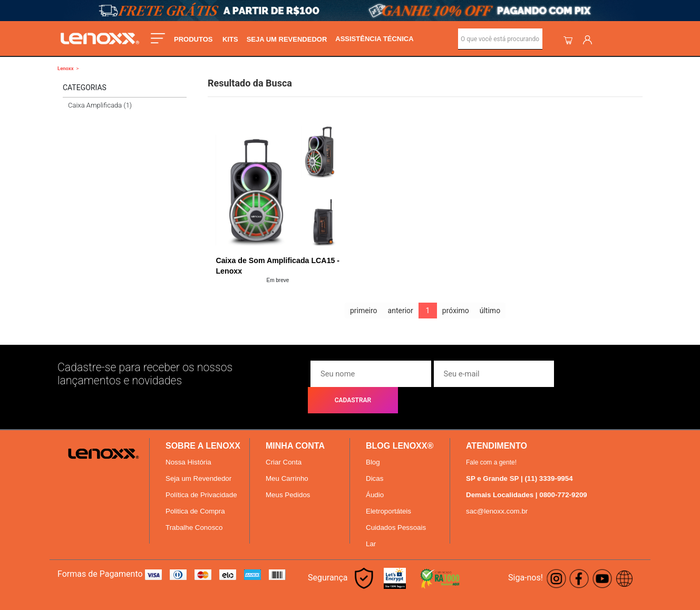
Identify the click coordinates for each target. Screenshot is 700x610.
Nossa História (188, 439)
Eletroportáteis (388, 488)
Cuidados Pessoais (396, 504)
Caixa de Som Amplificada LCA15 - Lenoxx (276, 266)
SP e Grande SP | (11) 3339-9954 (519, 455)
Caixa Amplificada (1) (100, 105)
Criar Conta (284, 439)
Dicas (375, 455)
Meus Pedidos (288, 472)
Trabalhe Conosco (194, 504)
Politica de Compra (195, 488)
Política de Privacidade (201, 472)
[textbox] (500, 39)
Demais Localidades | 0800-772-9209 (527, 472)
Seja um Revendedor (198, 455)
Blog (373, 439)
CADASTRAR (599, 374)
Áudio (375, 472)
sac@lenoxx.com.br (497, 488)
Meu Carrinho (287, 455)
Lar (371, 521)
